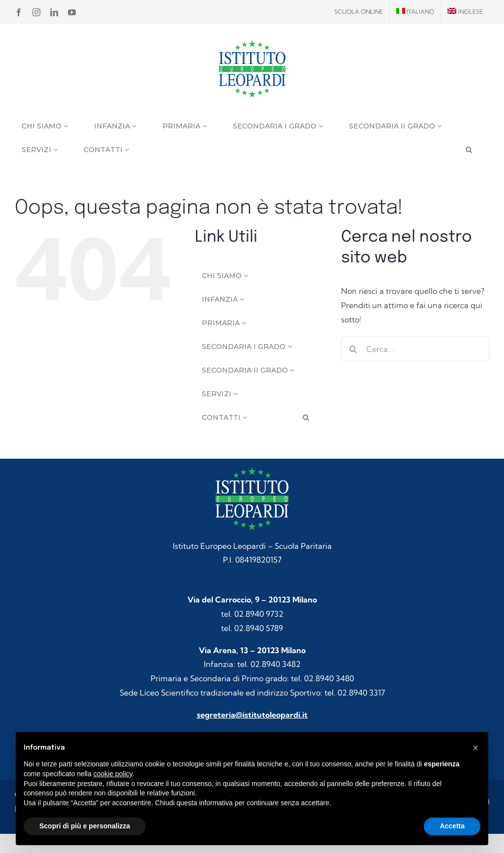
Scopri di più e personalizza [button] (85, 826)
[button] (475, 748)
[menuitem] (415, 12)
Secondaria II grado (395, 126)
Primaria (185, 126)
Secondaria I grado (278, 126)
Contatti (106, 150)
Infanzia (115, 126)
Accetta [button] (452, 826)
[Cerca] (353, 349)
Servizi (40, 150)
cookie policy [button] (113, 774)
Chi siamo (45, 126)
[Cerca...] (415, 349)
